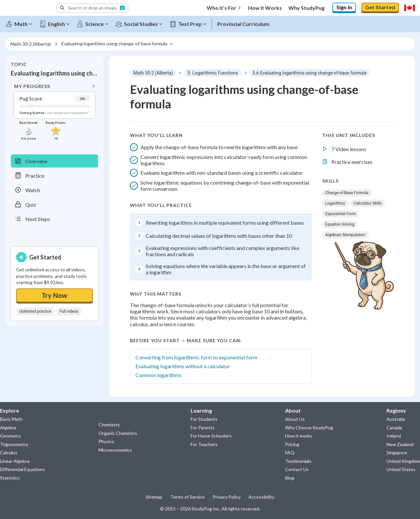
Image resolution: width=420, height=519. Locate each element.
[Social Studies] (141, 24)
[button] (92, 8)
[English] (56, 24)
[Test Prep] (190, 24)
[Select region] (409, 8)
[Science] (94, 24)
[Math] (21, 24)
